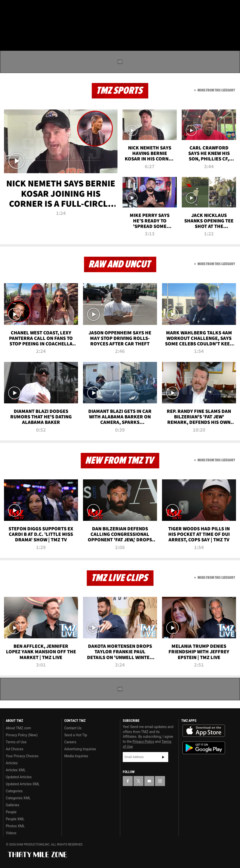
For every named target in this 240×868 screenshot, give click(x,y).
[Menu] (7, 33)
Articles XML (16, 770)
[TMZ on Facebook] (8, 8)
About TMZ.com (18, 728)
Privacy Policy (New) (22, 735)
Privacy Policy (143, 742)
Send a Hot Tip (76, 735)
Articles (12, 763)
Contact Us (73, 728)
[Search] (233, 33)
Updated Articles (19, 777)
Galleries (12, 805)
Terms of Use (16, 742)
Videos (11, 833)
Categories (14, 791)
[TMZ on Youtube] (32, 8)
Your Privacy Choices (22, 756)
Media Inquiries (76, 756)
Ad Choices (15, 749)
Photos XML (15, 826)
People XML (15, 819)
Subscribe (163, 757)
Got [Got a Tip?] (17, 21)
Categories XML (18, 798)
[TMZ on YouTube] (149, 781)
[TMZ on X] (20, 8)
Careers (70, 742)
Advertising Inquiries (80, 749)
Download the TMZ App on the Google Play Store (204, 748)
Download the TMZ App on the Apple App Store (204, 731)
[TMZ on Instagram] (44, 8)
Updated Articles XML (23, 784)
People (11, 812)
